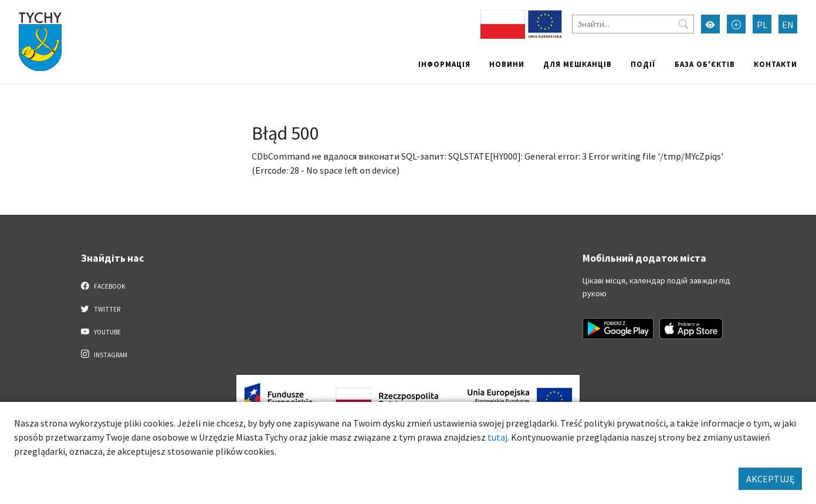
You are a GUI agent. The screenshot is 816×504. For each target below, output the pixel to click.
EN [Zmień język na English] (788, 25)
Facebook (104, 286)
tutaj (497, 437)
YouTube (101, 332)
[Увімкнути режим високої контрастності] (710, 24)
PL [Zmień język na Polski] (762, 25)
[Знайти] (633, 24)
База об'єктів (705, 64)
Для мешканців (578, 64)
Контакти (776, 64)
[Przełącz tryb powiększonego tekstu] (736, 24)
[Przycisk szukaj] (683, 24)
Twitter (101, 309)
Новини (507, 64)
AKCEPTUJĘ (770, 479)
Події (643, 64)
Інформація (444, 64)
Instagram (104, 354)
